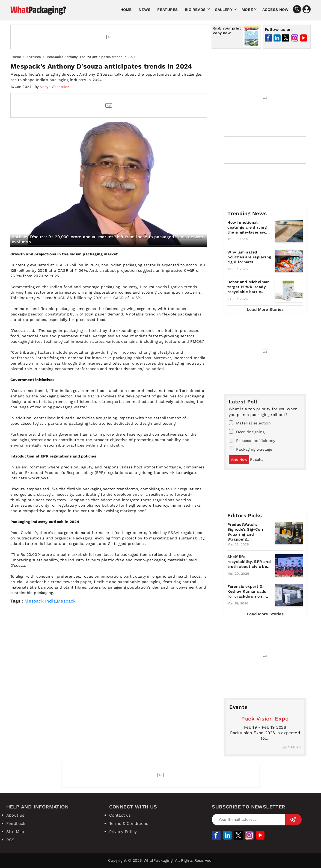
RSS (11, 840)
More (247, 10)
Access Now (276, 10)
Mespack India (40, 601)
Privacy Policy (123, 832)
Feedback (16, 823)
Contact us (120, 815)
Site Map (15, 832)
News (145, 10)
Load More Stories (265, 309)
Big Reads (195, 10)
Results (257, 460)
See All (291, 747)
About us (15, 815)
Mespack (66, 601)
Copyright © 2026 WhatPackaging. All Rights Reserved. (160, 860)
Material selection (250, 423)
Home (126, 10)
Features (167, 10)
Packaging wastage (250, 449)
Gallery (224, 10)
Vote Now (239, 460)
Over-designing (247, 432)
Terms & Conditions (129, 823)
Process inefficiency (252, 440)
